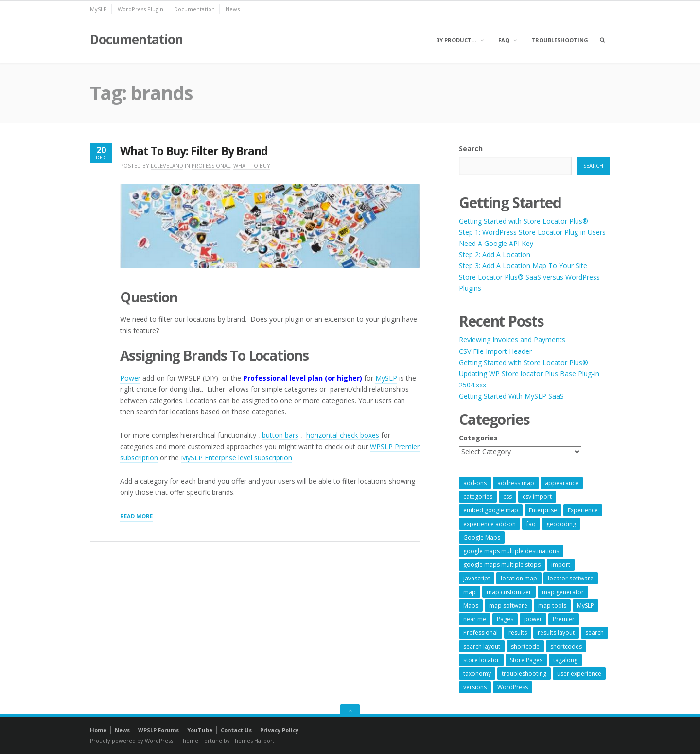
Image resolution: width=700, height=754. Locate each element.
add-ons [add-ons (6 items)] (475, 483)
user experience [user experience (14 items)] (579, 674)
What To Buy (252, 166)
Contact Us (236, 730)
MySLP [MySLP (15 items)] (586, 605)
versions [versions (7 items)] (475, 687)
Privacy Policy (279, 730)
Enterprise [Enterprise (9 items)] (543, 510)
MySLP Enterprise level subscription (236, 458)
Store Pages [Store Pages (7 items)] (526, 660)
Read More (136, 517)
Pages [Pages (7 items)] (505, 619)
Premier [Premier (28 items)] (564, 619)
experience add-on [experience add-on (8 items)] (490, 524)
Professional (211, 166)
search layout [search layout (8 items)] (482, 646)
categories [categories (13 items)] (478, 497)
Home (98, 730)
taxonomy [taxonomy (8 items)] (477, 674)
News (233, 9)
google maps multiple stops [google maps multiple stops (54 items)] (502, 565)
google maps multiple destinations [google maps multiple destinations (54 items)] (511, 551)
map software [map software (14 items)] (508, 605)
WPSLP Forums (158, 730)
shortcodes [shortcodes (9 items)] (566, 646)
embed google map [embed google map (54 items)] (491, 510)
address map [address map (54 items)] (516, 483)
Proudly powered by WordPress (131, 741)
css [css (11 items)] (507, 497)
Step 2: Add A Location (495, 254)
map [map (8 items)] (470, 592)
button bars (280, 435)
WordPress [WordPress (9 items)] (513, 687)
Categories (478, 438)
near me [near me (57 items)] (475, 619)
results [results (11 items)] (518, 633)
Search (471, 149)
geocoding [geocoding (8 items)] (561, 524)
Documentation (194, 9)
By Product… (456, 40)
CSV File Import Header (495, 351)
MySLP (98, 9)
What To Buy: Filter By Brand (194, 151)
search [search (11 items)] (595, 633)
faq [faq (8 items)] (531, 524)
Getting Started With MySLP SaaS (511, 396)
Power (130, 378)
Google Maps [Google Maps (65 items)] (482, 537)
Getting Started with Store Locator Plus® (524, 221)
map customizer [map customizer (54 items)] (509, 592)
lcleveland (167, 166)
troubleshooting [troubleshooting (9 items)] (524, 674)
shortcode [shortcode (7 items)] (525, 646)
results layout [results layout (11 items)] (556, 633)
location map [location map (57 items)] (519, 578)
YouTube (200, 730)
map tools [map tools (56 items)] (552, 605)
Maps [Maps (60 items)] (471, 605)
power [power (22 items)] (533, 619)
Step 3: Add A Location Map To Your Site (523, 266)
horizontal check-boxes (343, 435)
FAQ (504, 40)
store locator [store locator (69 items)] (481, 660)
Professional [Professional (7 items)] (481, 633)
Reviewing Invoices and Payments (512, 340)
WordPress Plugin (140, 9)
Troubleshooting (560, 40)
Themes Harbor (252, 741)
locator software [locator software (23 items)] (571, 578)
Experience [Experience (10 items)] (583, 510)
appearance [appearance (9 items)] (562, 483)
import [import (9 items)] (561, 565)
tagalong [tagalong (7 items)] (565, 660)
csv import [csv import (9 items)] (537, 497)
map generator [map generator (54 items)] (563, 592)
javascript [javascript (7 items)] (477, 578)
